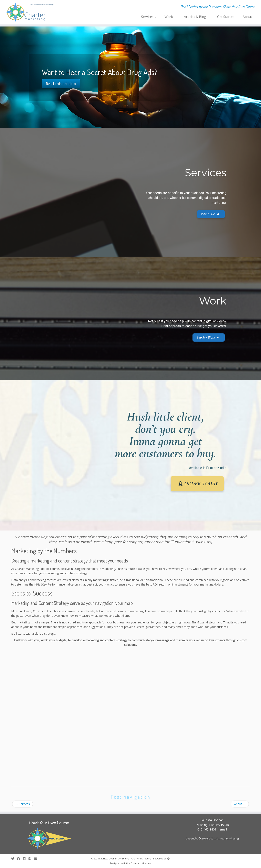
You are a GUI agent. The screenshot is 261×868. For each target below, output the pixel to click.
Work (170, 17)
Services (149, 17)
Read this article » (61, 84)
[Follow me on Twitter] (14, 859)
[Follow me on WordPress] (31, 859)
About (249, 17)
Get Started (226, 17)
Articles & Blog (196, 17)
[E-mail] (36, 859)
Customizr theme (140, 863)
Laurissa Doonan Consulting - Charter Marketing (125, 859)
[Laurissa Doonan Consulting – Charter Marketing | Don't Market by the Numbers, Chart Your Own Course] (30, 12)
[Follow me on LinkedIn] (25, 859)
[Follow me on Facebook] (20, 859)
